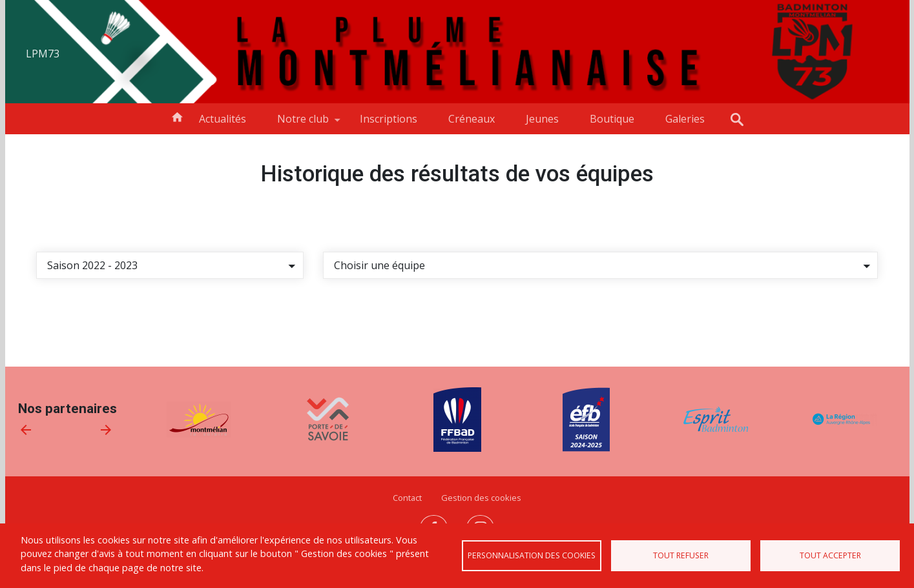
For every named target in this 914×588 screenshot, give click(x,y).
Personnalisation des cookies (532, 555)
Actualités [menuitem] (223, 119)
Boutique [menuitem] (612, 119)
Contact (407, 498)
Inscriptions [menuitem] (389, 119)
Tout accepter (830, 555)
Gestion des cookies (481, 498)
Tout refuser (681, 555)
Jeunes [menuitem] (542, 119)
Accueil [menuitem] (177, 116)
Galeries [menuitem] (685, 119)
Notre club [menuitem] (303, 123)
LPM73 (43, 54)
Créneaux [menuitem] (472, 119)
